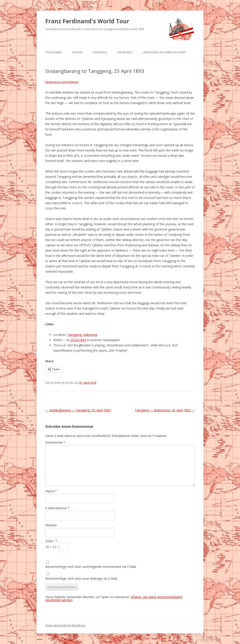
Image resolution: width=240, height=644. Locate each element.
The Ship (77, 52)
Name (51, 491)
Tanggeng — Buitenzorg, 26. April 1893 (165, 410)
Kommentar (55, 442)
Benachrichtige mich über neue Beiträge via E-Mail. (81, 578)
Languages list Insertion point (164, 52)
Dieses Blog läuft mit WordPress (65, 625)
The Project (125, 52)
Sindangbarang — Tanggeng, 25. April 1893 (78, 410)
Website (51, 525)
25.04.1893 (78, 340)
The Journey (54, 52)
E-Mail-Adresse (57, 508)
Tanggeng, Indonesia (82, 335)
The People (100, 52)
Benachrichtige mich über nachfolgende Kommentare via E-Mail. (91, 567)
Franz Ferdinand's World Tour (87, 21)
